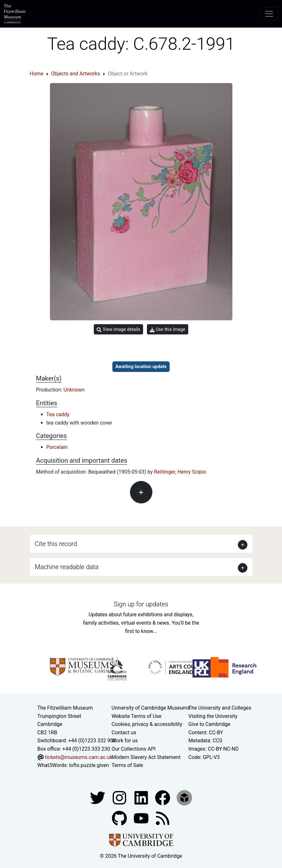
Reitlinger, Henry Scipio (180, 472)
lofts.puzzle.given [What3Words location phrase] (89, 765)
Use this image (168, 329)
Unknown (74, 390)
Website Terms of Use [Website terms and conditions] (137, 716)
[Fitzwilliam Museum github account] (120, 818)
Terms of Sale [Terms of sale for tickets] (127, 765)
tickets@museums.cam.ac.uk (78, 757)
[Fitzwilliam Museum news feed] (163, 818)
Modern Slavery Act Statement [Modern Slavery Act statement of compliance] (146, 757)
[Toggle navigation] (269, 14)
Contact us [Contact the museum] (124, 733)
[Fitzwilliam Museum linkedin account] (163, 797)
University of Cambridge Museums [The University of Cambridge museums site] (151, 708)
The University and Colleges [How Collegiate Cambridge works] (220, 708)
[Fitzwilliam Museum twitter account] (98, 797)
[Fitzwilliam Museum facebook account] (142, 797)
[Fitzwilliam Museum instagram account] (120, 797)
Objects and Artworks (76, 74)
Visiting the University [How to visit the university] (213, 716)
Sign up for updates (141, 604)
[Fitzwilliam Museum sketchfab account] (184, 797)
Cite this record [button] (56, 544)
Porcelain (57, 447)
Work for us (125, 741)
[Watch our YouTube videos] (142, 818)
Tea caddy (58, 414)
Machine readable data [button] (67, 567)
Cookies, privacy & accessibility (147, 724)
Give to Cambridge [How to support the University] (209, 724)
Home (37, 74)
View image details (118, 329)
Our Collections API (134, 749)
